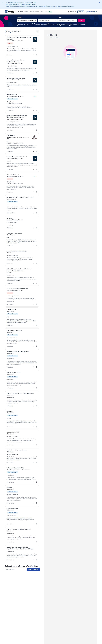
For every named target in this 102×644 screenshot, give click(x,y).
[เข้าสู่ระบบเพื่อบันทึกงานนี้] (37, 55)
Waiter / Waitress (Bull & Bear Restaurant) (19, 529)
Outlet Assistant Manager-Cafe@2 (17, 251)
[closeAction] (99, 3)
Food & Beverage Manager (14, 233)
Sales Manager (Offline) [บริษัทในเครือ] (17, 289)
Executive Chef (11, 310)
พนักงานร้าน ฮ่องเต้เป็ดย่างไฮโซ (15, 468)
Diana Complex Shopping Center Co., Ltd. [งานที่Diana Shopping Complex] (19, 470)
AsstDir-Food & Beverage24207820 (17, 547)
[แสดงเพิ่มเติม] (33, 55)
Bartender (10, 411)
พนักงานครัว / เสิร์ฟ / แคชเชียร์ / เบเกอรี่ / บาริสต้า (20, 197)
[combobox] (27, 21)
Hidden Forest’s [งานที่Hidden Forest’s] (11, 199)
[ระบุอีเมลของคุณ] (16, 569)
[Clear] (35, 21)
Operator (9, 487)
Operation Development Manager (17, 78)
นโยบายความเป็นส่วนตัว (27, 4)
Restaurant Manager (13, 175)
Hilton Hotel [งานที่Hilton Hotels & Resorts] (10, 253)
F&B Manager (11, 135)
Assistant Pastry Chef (13, 432)
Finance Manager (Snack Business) (17, 157)
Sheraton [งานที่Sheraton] (9, 272)
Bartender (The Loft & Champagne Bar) (18, 351)
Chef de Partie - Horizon (14, 372)
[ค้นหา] (81, 21)
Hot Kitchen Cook (12, 95)
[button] (72, 12)
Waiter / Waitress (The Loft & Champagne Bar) (20, 393)
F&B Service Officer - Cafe (14, 330)
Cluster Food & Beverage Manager (17, 450)
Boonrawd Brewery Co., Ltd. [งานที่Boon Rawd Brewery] (15, 41)
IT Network (10, 218)
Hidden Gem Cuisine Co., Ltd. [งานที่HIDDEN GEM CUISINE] (15, 96)
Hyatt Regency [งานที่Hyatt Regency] (11, 235)
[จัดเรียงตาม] (38, 31)
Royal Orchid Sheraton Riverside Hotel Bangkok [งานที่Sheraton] (20, 549)
